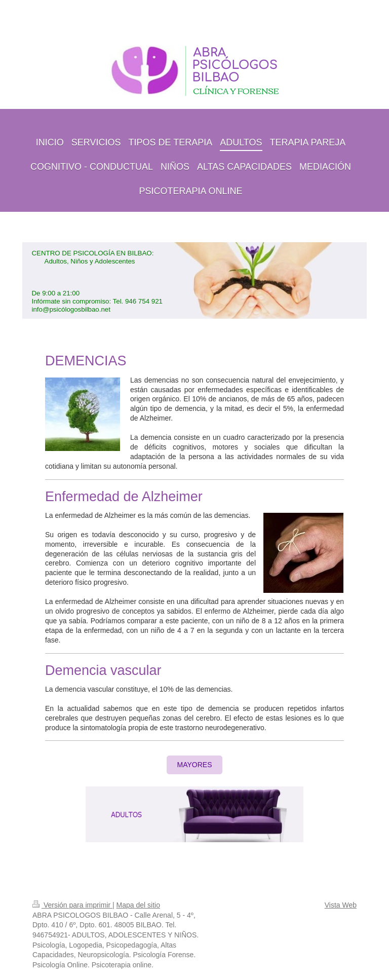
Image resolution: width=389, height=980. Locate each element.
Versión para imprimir (72, 905)
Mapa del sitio (138, 905)
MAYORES (195, 765)
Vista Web (341, 905)
